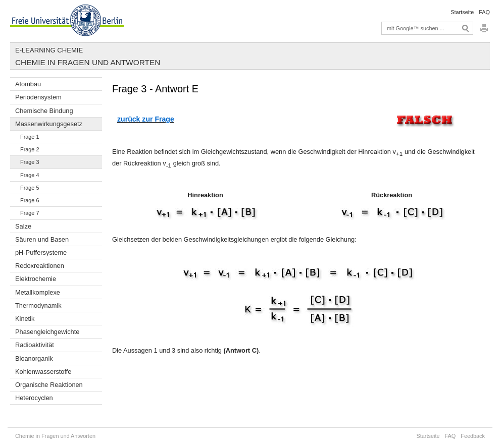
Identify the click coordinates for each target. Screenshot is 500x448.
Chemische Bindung (44, 111)
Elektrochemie (36, 279)
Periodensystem (38, 97)
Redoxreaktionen (40, 266)
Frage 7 (30, 213)
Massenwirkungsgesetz (49, 124)
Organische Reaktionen (49, 385)
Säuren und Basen (42, 239)
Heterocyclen (34, 398)
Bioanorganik (34, 358)
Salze (23, 226)
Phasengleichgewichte (47, 332)
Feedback (473, 436)
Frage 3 (30, 162)
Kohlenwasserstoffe (43, 372)
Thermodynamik (38, 305)
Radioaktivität (35, 345)
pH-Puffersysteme (41, 253)
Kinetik (25, 319)
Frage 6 (30, 200)
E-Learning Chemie (49, 50)
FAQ (484, 12)
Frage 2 (30, 149)
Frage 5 (30, 188)
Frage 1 (30, 137)
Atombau (28, 84)
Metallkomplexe (38, 292)
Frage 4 (30, 175)
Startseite (462, 12)
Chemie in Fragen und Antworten (88, 62)
